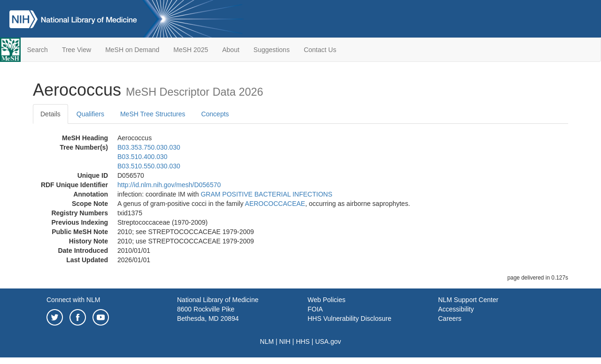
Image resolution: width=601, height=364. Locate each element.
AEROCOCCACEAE (275, 204)
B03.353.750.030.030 (149, 147)
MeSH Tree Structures (153, 114)
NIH (285, 341)
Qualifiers (90, 114)
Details (50, 114)
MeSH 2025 (191, 50)
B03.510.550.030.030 (149, 166)
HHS (303, 341)
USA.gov (328, 341)
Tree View (77, 50)
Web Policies (327, 300)
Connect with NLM (73, 300)
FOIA (315, 309)
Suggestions (272, 50)
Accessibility (456, 309)
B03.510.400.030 (143, 157)
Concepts (215, 114)
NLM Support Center (468, 300)
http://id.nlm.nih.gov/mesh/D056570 (169, 185)
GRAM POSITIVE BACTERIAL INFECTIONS (266, 194)
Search (38, 50)
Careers (450, 318)
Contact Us (320, 50)
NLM (267, 341)
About (231, 50)
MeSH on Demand (132, 50)
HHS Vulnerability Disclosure (349, 318)
